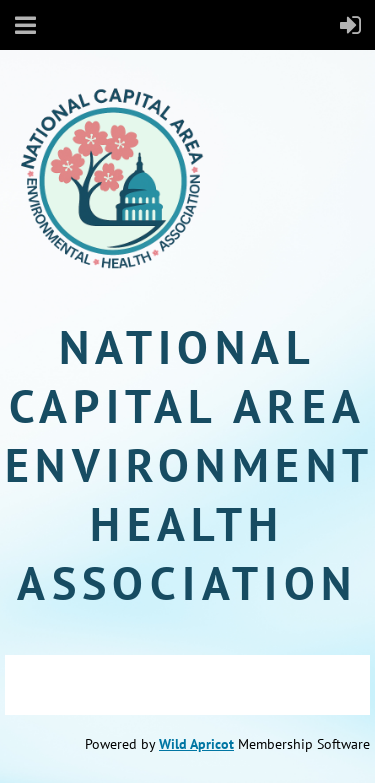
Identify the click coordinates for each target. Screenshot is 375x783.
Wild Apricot (196, 744)
